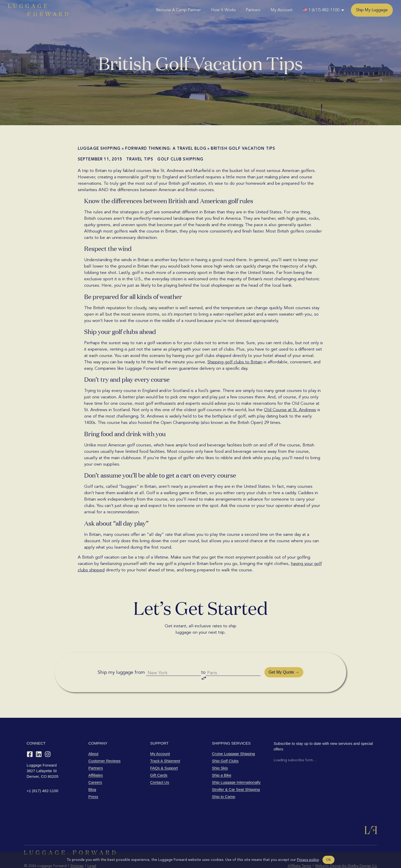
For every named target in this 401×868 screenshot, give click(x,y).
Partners (253, 10)
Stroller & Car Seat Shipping (236, 775)
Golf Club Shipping (180, 159)
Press (93, 782)
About (93, 739)
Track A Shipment (165, 747)
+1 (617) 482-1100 (42, 776)
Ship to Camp (224, 782)
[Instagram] (48, 740)
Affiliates (96, 761)
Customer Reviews (105, 747)
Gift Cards (159, 761)
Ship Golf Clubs (225, 747)
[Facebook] (30, 740)
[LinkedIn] (39, 740)
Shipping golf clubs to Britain (235, 362)
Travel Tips (140, 159)
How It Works (223, 10)
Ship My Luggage (372, 10)
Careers (95, 768)
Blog (92, 775)
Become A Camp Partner (178, 10)
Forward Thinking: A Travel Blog (166, 148)
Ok (328, 860)
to (205, 666)
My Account (282, 10)
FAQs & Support (164, 754)
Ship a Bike (222, 761)
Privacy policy (308, 860)
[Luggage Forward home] (38, 10)
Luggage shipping (99, 148)
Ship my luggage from (116, 665)
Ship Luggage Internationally (236, 768)
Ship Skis (220, 754)
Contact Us (160, 768)
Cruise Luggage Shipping (233, 739)
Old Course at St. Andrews (290, 410)
